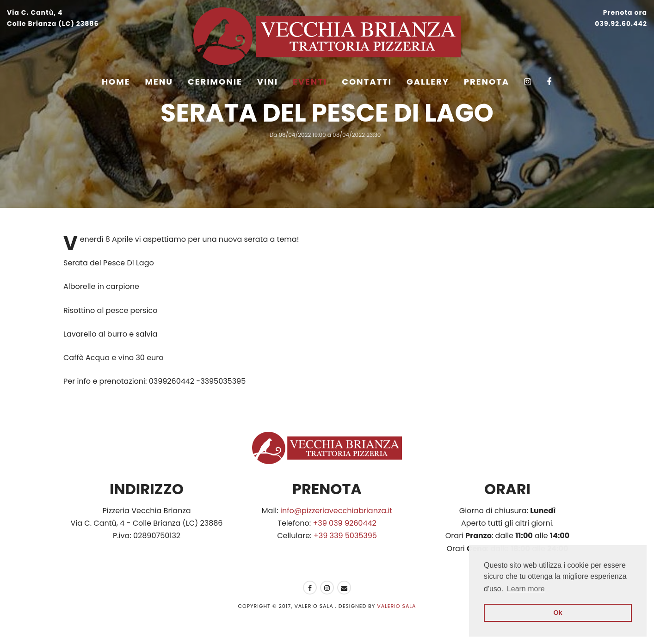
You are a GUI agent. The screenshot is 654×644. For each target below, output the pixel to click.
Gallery (428, 82)
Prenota (487, 82)
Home (116, 82)
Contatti (367, 82)
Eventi (310, 82)
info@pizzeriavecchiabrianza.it (336, 511)
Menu (159, 82)
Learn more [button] (526, 589)
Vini (268, 82)
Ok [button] (558, 613)
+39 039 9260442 (344, 523)
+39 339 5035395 (345, 536)
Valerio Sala (396, 606)
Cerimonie (215, 82)
